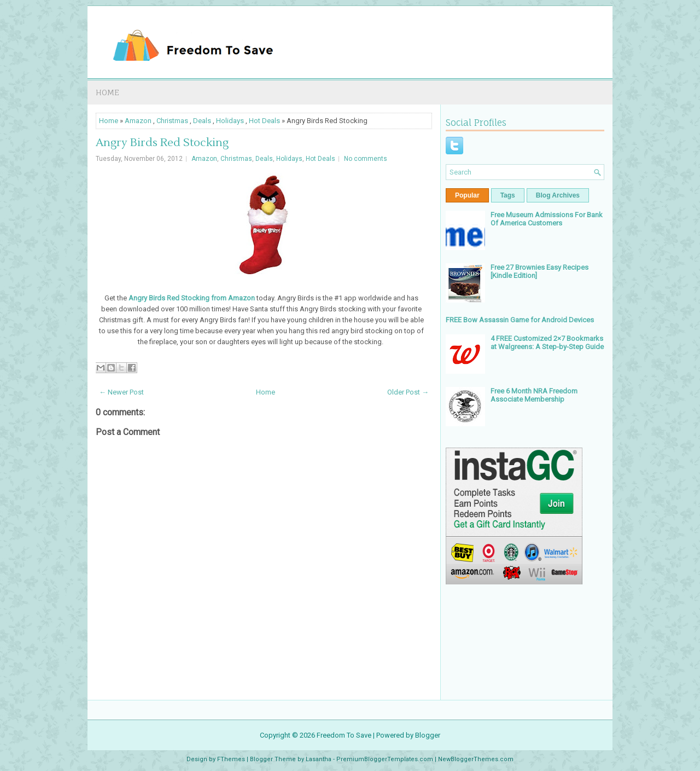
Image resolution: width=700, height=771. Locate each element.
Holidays (230, 121)
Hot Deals (264, 121)
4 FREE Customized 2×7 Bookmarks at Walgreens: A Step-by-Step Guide (547, 343)
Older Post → (408, 392)
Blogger (428, 735)
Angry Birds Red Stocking (162, 143)
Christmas (172, 121)
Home (107, 92)
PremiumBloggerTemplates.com (385, 759)
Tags (508, 195)
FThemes (231, 759)
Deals (202, 121)
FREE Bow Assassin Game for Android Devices (520, 320)
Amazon (138, 121)
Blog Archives (558, 195)
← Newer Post (121, 392)
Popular (467, 195)
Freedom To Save (344, 735)
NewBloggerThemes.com (476, 759)
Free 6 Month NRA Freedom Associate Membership (534, 395)
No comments (366, 159)
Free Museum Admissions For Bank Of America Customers (547, 219)
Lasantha (319, 759)
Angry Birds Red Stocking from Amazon (192, 298)
